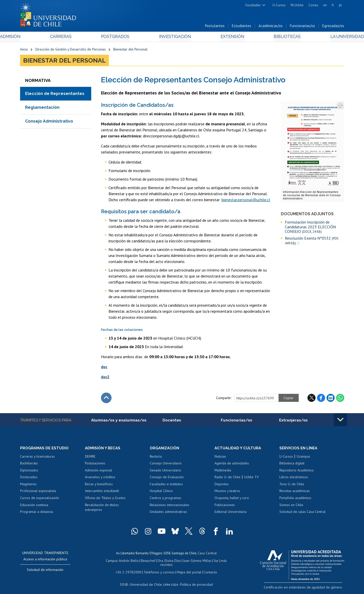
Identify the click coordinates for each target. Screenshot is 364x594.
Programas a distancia (37, 513)
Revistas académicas (295, 493)
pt (340, 5)
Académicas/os (271, 27)
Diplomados (29, 472)
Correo (313, 5)
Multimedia (223, 472)
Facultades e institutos (166, 486)
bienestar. (230, 201)
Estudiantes (242, 27)
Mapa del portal (187, 569)
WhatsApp (340, 399)
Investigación (174, 38)
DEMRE (90, 458)
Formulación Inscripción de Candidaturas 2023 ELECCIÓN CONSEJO (310, 228)
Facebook (321, 399)
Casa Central (207, 554)
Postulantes (215, 27)
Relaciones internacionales (170, 507)
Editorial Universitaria (230, 513)
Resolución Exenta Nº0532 (312, 242)
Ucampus (303, 458)
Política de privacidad (194, 580)
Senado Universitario (165, 472)
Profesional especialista (38, 493)
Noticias (220, 458)
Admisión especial (98, 472)
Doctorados (29, 479)
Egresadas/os (333, 27)
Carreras (74, 38)
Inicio (24, 51)
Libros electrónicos (294, 479)
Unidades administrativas (168, 513)
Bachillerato (29, 465)
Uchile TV (251, 479)
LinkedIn (331, 399)
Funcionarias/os (302, 27)
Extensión (225, 38)
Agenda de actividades (232, 465)
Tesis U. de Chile (292, 486)
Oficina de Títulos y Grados (105, 500)
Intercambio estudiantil (102, 493)
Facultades (253, 5)
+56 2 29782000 (131, 569)
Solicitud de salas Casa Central (302, 513)
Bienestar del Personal (130, 51)
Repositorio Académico (297, 472)
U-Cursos (279, 5)
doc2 (105, 378)
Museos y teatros (227, 493)
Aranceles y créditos (100, 479)
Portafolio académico (295, 500)
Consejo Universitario (166, 465)
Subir (106, 399)
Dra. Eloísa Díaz (163, 561)
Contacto (206, 569)
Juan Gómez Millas (189, 561)
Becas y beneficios (99, 486)
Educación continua (34, 507)
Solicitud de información (45, 571)
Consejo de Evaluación (167, 479)
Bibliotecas (272, 38)
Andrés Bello (125, 561)
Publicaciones (225, 507)
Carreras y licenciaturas (37, 458)
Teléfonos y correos (159, 569)
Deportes (222, 486)
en (325, 5)
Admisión (31, 38)
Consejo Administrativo (49, 123)
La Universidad (325, 38)
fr (333, 5)
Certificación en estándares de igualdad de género (309, 589)
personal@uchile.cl (254, 201)
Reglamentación (42, 109)
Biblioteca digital (292, 465)
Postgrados (121, 38)
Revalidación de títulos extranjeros (102, 509)
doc (104, 368)
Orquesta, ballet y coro (232, 500)
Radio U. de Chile (227, 479)
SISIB (127, 580)
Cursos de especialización (40, 500)
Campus (109, 561)
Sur (207, 561)
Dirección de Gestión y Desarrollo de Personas (71, 51)
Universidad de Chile (147, 580)
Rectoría (156, 458)
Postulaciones (95, 465)
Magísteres (28, 486)
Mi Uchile (297, 5)
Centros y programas (165, 500)
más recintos (221, 561)
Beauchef (143, 561)
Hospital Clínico (161, 493)
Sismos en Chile (291, 507)
